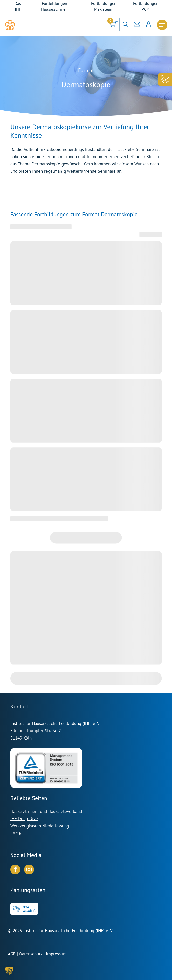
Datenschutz (31, 954)
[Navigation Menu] (162, 25)
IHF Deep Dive (24, 819)
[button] (9, 971)
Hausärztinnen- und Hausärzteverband (46, 811)
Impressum (56, 954)
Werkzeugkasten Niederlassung (40, 826)
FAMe (16, 833)
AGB (12, 954)
